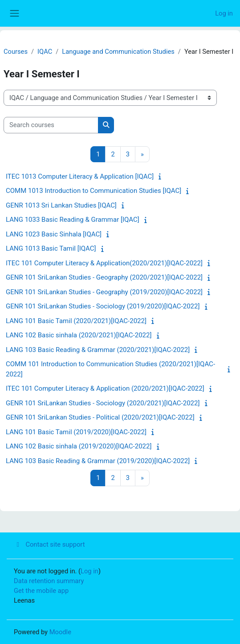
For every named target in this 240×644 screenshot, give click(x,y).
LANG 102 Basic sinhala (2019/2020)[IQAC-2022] (79, 446)
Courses (16, 52)
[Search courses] (51, 125)
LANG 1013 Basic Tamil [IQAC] (51, 248)
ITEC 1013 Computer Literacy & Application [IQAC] (80, 176)
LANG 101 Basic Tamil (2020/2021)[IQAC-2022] (76, 321)
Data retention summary (49, 581)
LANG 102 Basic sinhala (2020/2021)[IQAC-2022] (79, 335)
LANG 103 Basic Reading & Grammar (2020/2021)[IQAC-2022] (98, 350)
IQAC (45, 52)
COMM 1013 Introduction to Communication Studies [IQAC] (94, 191)
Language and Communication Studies (118, 52)
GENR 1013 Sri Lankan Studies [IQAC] (61, 205)
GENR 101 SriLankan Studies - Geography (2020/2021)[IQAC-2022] (104, 277)
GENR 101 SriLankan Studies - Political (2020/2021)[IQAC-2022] (100, 417)
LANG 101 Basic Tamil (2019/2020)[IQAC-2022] (76, 432)
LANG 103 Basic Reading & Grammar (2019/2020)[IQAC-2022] (98, 461)
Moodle (60, 632)
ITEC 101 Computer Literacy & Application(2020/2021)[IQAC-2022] (104, 263)
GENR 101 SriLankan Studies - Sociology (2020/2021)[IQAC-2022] (103, 403)
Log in (224, 13)
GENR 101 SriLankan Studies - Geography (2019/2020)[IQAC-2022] (104, 292)
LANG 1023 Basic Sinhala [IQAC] (54, 234)
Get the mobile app (41, 591)
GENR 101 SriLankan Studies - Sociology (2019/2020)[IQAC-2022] (103, 306)
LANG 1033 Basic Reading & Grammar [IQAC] (73, 220)
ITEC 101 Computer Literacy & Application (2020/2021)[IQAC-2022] (105, 388)
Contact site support (49, 544)
